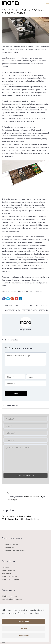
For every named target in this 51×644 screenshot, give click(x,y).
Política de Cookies (9, 576)
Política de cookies (26, 613)
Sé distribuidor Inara (10, 596)
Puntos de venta (8, 570)
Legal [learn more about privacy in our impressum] (38, 613)
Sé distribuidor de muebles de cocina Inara (20, 519)
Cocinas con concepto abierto (14, 550)
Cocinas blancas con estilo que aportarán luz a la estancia (27, 310)
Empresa (5, 567)
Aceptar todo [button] (24, 621)
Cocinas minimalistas (10, 544)
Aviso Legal (12, 500)
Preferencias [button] (24, 636)
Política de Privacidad (32, 497)
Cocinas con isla (8, 547)
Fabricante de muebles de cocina (16, 516)
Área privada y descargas (12, 599)
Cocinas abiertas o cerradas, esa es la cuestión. (27, 306)
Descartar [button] (24, 628)
